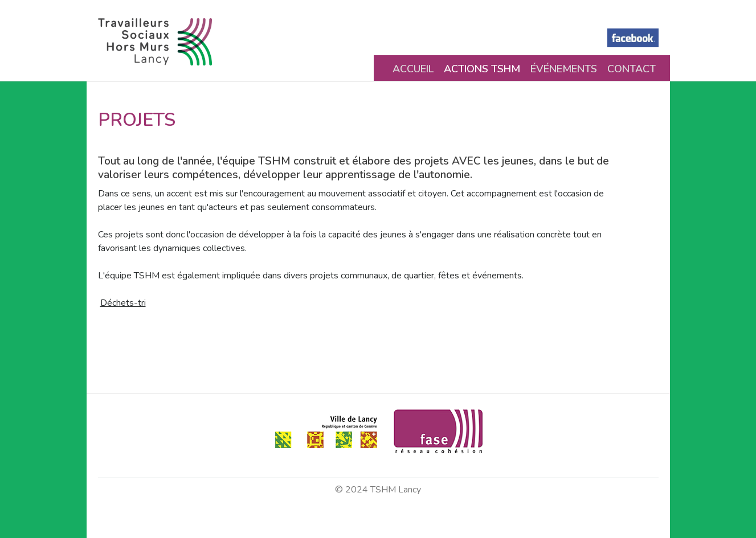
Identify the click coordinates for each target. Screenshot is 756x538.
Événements (564, 69)
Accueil (413, 69)
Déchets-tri (123, 303)
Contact (632, 69)
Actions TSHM (482, 69)
